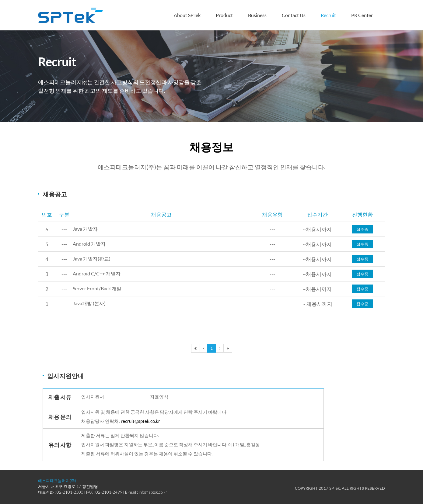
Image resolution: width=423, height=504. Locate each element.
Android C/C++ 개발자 (98, 274)
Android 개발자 (90, 244)
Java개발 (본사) (90, 304)
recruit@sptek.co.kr (140, 421)
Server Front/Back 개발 (99, 289)
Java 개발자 (86, 229)
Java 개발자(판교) (93, 259)
